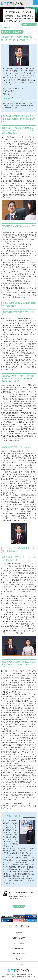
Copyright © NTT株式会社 (12, 975)
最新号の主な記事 (19, 938)
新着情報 (19, 933)
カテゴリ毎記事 (19, 943)
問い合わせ (19, 959)
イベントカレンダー (19, 954)
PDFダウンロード (29, 24)
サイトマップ (19, 964)
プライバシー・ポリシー (26, 975)
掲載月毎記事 (19, 948)
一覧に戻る (18, 906)
